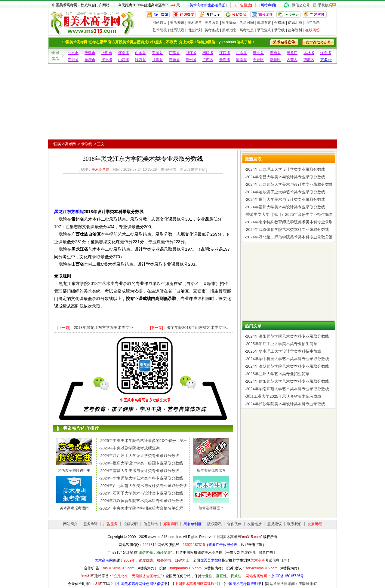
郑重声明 (171, 524)
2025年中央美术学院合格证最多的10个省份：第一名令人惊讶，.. (157, 441)
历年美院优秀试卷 (211, 470)
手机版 (323, 5)
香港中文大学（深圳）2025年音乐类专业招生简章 (290, 214)
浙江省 (191, 53)
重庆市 (90, 60)
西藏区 (309, 60)
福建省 (208, 53)
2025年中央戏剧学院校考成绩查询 (130, 448)
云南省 (174, 60)
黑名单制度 (192, 524)
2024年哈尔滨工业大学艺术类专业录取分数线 (286, 192)
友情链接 (254, 524)
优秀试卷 (177, 30)
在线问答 (313, 30)
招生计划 (195, 30)
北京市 (73, 53)
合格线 (279, 23)
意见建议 (275, 524)
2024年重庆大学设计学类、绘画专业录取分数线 (142, 463)
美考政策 (212, 23)
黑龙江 (292, 53)
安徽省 (157, 53)
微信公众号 (301, 5)
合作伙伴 (234, 524)
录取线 (279, 30)
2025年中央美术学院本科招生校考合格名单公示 (142, 508)
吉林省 (309, 53)
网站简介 (70, 524)
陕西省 (140, 60)
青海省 (225, 60)
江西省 (225, 53)
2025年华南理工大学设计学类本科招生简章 (284, 351)
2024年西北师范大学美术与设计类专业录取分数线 (144, 486)
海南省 (242, 60)
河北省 (107, 60)
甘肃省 (157, 60)
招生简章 (229, 23)
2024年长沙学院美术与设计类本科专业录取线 (286, 404)
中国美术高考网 (65, 5)
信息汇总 (295, 23)
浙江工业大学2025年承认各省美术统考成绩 (284, 396)
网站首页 (160, 23)
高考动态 (247, 30)
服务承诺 (91, 524)
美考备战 (212, 30)
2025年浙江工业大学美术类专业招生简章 (282, 344)
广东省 (242, 53)
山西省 (124, 60)
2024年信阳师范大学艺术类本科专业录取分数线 (288, 381)
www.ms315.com (162, 537)
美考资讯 (177, 23)
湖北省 (258, 53)
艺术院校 (160, 30)
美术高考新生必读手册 (208, 5)
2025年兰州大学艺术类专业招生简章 (278, 374)
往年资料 (295, 30)
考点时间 (247, 23)
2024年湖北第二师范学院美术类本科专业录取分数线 (291, 237)
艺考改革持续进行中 (74, 470)
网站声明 (268, 5)
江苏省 (174, 53)
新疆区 (275, 60)
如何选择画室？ (211, 508)
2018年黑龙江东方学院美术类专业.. (105, 328)
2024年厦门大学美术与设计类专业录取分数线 (286, 199)
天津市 (90, 53)
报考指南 (229, 30)
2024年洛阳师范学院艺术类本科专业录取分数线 (288, 336)
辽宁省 (326, 53)
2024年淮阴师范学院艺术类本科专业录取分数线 (288, 366)
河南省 (124, 53)
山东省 (140, 53)
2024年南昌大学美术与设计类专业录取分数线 (140, 471)
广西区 (208, 60)
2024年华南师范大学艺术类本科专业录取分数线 (142, 478)
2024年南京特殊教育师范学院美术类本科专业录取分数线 (295, 222)
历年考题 (313, 23)
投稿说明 (131, 524)
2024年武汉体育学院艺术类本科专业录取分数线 (142, 501)
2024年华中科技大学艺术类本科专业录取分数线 (288, 359)
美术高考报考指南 (74, 508)
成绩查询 (264, 23)
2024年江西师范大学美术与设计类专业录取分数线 (290, 184)
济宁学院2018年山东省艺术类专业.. (197, 328)
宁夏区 (258, 60)
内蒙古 (292, 60)
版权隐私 (214, 524)
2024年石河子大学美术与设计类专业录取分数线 (142, 493)
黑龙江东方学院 (69, 212)
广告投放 (244, 5)
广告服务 (110, 524)
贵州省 (191, 60)
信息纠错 (151, 524)
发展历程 (315, 524)
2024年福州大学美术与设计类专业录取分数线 (286, 207)
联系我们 (294, 524)
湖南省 (275, 53)
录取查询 (264, 30)
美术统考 (195, 23)
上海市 (107, 53)
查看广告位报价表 (223, 545)
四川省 (73, 60)
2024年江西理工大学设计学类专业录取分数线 (140, 456)
